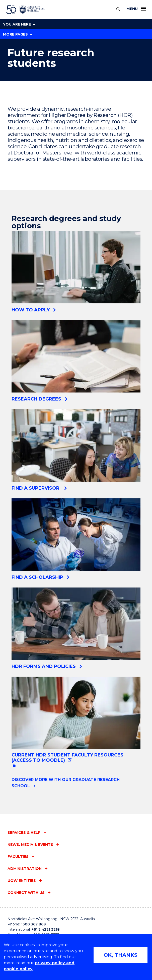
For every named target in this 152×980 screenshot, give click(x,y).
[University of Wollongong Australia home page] (26, 10)
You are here (19, 24)
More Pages (18, 34)
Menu (136, 9)
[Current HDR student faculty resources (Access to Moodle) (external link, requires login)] (76, 723)
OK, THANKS (121, 955)
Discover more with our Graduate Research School (66, 783)
